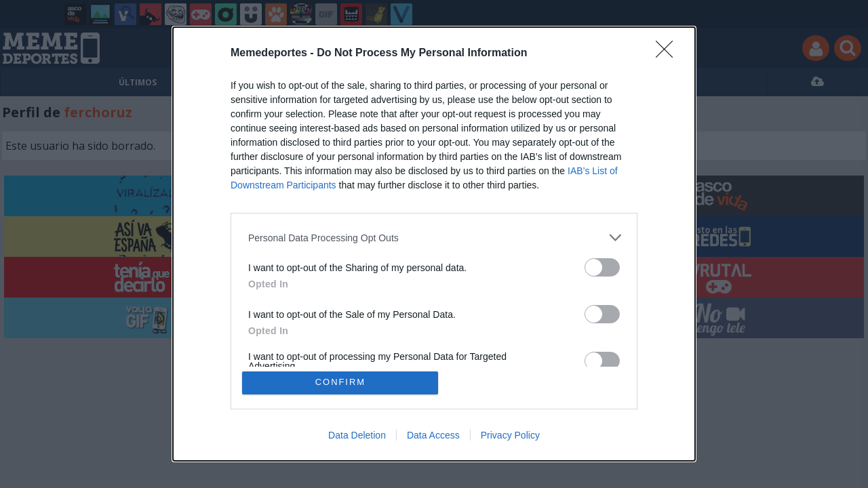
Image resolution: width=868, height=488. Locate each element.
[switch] (602, 267)
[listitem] (434, 238)
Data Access (433, 435)
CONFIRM (341, 383)
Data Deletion (357, 435)
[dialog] (434, 244)
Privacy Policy (510, 435)
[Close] (669, 54)
